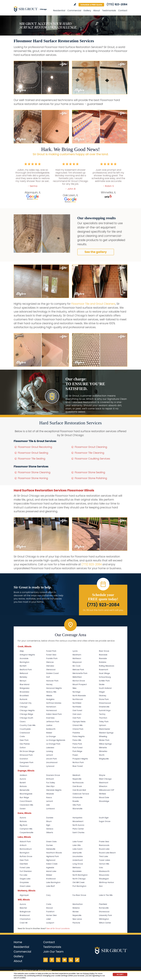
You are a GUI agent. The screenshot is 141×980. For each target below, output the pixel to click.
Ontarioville (77, 797)
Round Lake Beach (107, 853)
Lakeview (50, 748)
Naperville (77, 779)
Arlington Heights (27, 655)
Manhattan (78, 904)
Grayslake (24, 882)
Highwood (51, 860)
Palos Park (77, 744)
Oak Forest (77, 710)
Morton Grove (79, 681)
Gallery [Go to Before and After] (87, 10)
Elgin (48, 825)
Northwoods (78, 783)
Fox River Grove (79, 895)
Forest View (51, 655)
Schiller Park (104, 681)
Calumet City (26, 703)
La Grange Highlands (56, 740)
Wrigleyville (104, 759)
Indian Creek (52, 864)
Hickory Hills (51, 692)
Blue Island (25, 684)
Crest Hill (24, 923)
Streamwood (105, 703)
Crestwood (25, 733)
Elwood (49, 908)
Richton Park (78, 762)
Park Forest (78, 748)
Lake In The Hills (106, 895)
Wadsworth (104, 871)
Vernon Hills (104, 864)
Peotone (76, 923)
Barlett (23, 783)
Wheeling (103, 736)
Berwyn (23, 681)
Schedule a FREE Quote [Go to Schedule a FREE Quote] (91, 5)
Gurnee (49, 845)
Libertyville (77, 853)
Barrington (24, 662)
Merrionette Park (80, 673)
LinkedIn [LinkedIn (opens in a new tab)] (71, 960)
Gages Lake (25, 879)
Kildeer (49, 733)
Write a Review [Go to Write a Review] (75, 4)
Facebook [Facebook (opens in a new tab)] (52, 960)
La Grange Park (53, 744)
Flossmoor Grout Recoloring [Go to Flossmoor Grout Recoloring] (35, 447)
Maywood (77, 662)
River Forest (78, 766)
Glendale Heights (54, 790)
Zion (101, 886)
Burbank (23, 699)
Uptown (102, 725)
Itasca (49, 797)
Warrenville (77, 809)
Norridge (76, 692)
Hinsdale (50, 794)
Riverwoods (104, 845)
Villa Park (77, 805)
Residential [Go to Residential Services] (59, 10)
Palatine (76, 733)
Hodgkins (50, 699)
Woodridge (104, 801)
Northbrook (78, 699)
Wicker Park (104, 740)
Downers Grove (53, 775)
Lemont (50, 755)
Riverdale (103, 655)
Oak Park (77, 718)
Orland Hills (77, 725)
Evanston (24, 759)
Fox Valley (51, 783)
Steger (102, 692)
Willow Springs (105, 744)
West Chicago (105, 779)
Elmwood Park (26, 755)
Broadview (24, 692)
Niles (74, 688)
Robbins (103, 662)
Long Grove (78, 864)
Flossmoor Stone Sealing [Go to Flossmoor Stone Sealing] (90, 472)
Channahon (25, 919)
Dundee (50, 818)
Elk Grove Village (27, 751)
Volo (101, 868)
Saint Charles (78, 832)
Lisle (48, 805)
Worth (102, 755)
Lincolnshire (78, 856)
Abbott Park (25, 842)
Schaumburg (105, 677)
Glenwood (51, 670)
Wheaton (103, 786)
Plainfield (103, 904)
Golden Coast (52, 673)
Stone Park (104, 699)
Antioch (23, 845)
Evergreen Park (27, 762)
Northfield (77, 703)
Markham (77, 655)
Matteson (77, 658)
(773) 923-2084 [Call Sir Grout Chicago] (117, 4)
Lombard (50, 809)
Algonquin (24, 895)
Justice (49, 725)
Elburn (49, 821)
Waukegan (104, 879)
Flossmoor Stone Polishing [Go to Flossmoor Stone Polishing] (91, 478)
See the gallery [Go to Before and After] (96, 252)
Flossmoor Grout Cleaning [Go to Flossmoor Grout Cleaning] (91, 447)
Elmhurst (50, 779)
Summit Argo (105, 710)
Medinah (76, 775)
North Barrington (80, 875)
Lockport (50, 923)
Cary (48, 895)
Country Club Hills (28, 725)
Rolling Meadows (107, 666)
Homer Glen (51, 915)
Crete (22, 736)
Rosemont (104, 670)
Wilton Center (105, 923)
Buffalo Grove (26, 856)
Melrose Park (78, 670)
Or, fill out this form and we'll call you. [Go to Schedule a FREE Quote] (103, 610)
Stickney (103, 696)
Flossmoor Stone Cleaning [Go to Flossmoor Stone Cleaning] (34, 472)
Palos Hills (77, 740)
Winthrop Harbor (107, 882)
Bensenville (25, 790)
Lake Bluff (50, 886)
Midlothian (77, 677)
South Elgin (104, 818)
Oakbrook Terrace (81, 794)
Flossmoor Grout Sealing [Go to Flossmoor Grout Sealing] (33, 453)
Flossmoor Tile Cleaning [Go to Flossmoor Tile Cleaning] (89, 453)
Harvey (49, 684)
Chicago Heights (27, 710)
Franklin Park (52, 658)
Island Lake (51, 871)
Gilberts (50, 832)
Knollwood (51, 879)
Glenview (50, 666)
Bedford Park (26, 670)
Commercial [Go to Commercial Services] (74, 10)
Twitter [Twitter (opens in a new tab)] (58, 960)
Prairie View (104, 842)
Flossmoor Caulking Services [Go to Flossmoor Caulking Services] (92, 459)
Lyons (75, 651)
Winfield (102, 794)
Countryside (25, 729)
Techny (102, 714)
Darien (23, 809)
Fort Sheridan (26, 871)
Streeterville (104, 707)
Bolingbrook (25, 912)
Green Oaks (51, 842)
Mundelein (77, 871)
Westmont (104, 783)
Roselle (76, 801)
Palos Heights (79, 736)
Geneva (50, 829)
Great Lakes (25, 886)
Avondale (24, 658)
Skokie (102, 684)
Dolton (23, 748)
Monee (76, 912)
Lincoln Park (51, 759)
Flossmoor (24, 766)
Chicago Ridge (26, 714)
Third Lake (103, 856)
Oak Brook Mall (79, 790)
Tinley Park (104, 722)
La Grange (51, 736)
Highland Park (52, 856)
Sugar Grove (105, 821)
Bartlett (23, 666)
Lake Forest (78, 842)
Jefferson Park (53, 722)
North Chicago (79, 879)
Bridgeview (25, 688)
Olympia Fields (79, 722)
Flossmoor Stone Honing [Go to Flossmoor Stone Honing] (33, 478)
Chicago (24, 707)
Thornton (103, 718)
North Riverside (79, 696)
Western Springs (106, 733)
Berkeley (23, 677)
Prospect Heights (80, 759)
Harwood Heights (54, 688)
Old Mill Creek (78, 882)
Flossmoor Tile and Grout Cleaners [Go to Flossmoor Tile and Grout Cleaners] (93, 304)
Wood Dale (104, 797)
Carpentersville (27, 832)
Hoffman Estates (54, 703)
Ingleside (50, 868)
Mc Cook (76, 666)
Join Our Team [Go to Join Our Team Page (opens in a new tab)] (53, 952)
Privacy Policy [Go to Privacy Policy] (89, 974)
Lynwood (50, 766)
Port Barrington (79, 886)
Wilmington (104, 919)
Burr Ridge (24, 797)
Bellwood (24, 673)
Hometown (51, 707)
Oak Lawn (77, 714)
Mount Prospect (80, 684)
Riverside (103, 658)
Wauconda (104, 875)
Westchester (105, 729)
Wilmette (103, 748)
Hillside (49, 696)
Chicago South (26, 718)
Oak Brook (77, 786)
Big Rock (23, 825)
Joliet (48, 919)
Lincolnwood (52, 762)
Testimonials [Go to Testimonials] (109, 10)
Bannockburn (26, 849)
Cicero (23, 722)
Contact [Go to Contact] (123, 10)
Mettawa (77, 868)
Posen (75, 755)
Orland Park (78, 729)
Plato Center (78, 829)
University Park (105, 915)
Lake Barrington (53, 882)
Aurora (23, 779)
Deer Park (24, 740)
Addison (23, 775)
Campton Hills (26, 829)
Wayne (102, 775)
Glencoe (50, 662)
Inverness (50, 718)
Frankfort (50, 912)
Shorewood (104, 912)
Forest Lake (25, 868)
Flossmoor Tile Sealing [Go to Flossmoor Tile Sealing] (32, 459)
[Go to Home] (32, 9)
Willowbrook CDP (107, 790)
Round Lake (104, 849)
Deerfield (24, 864)
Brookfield (24, 696)
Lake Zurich (77, 849)
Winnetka (103, 751)
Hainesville (51, 849)
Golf (48, 677)
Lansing (50, 751)
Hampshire (77, 818)
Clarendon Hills (26, 805)
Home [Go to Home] (18, 942)
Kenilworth (51, 729)
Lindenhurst (78, 860)
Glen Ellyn (50, 786)
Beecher (23, 908)
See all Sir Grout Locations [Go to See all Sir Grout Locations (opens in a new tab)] (58, 928)
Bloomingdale (26, 794)
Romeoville (104, 908)
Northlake (77, 707)
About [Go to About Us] (97, 10)
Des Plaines (25, 744)
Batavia (23, 786)
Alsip (22, 651)
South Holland (105, 688)
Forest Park (51, 651)
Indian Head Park (54, 714)
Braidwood (25, 915)
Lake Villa (77, 845)
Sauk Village (104, 673)
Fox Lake (23, 875)
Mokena (76, 908)
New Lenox (77, 919)
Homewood (51, 710)
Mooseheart (78, 821)
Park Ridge (77, 751)
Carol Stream (26, 801)
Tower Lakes (104, 860)
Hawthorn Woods (54, 853)
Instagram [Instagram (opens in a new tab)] (46, 960)
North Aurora (78, 825)
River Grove (104, 651)
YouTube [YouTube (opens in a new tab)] (65, 960)
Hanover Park (52, 681)
